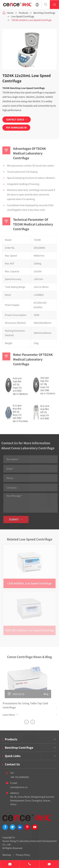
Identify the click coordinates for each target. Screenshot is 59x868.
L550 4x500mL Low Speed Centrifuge (29, 582)
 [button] (26, 722)
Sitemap (7, 855)
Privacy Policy (23, 855)
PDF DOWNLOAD (16, 128)
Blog (45, 694)
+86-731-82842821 (20, 777)
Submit (17, 519)
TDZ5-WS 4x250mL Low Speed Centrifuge (29, 629)
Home (10, 13)
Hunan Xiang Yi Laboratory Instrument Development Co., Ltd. (29, 843)
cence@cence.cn (19, 787)
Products (23, 13)
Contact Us (12, 764)
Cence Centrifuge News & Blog (29, 658)
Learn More (9, 715)
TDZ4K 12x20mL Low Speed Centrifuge (31, 20)
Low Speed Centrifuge (23, 16)
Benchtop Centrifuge (44, 13)
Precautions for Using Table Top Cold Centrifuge (24, 705)
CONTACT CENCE (17, 120)
